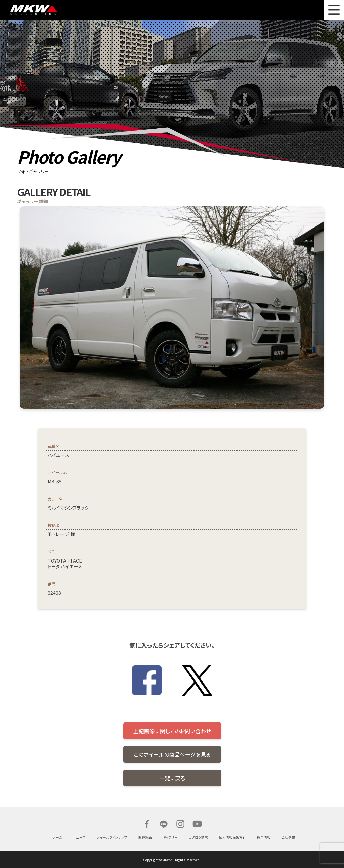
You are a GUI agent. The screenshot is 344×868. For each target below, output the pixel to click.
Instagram (180, 824)
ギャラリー (170, 837)
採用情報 (264, 837)
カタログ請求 (198, 837)
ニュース (79, 837)
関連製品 (145, 837)
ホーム (57, 837)
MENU (334, 10)
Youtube (197, 824)
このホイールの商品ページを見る (172, 754)
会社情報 (288, 837)
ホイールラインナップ (112, 837)
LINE (164, 824)
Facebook (147, 824)
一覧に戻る (172, 778)
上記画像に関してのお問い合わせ (172, 731)
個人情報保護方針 (232, 837)
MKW (55, 10)
